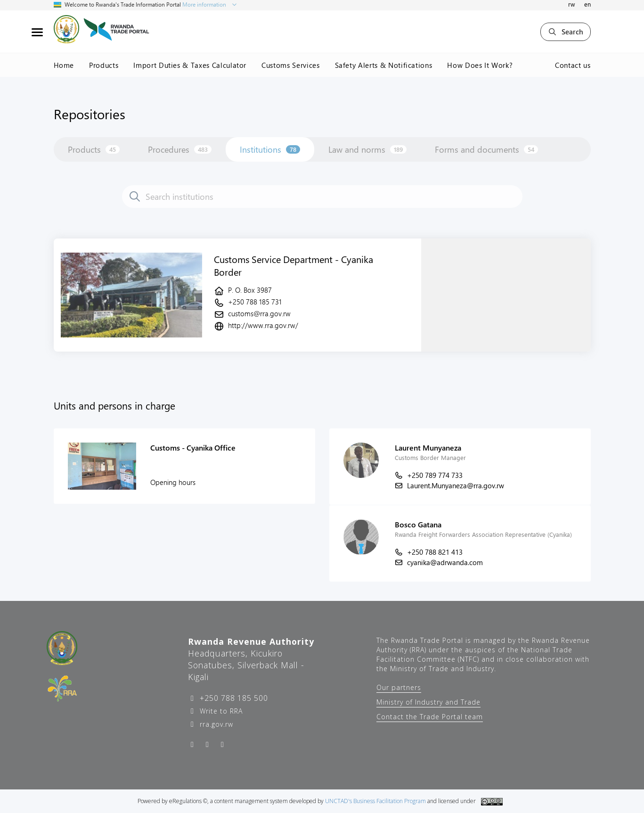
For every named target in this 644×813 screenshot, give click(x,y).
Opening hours (173, 482)
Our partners (399, 687)
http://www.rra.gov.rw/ (263, 325)
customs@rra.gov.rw (259, 313)
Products (104, 65)
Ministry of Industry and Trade (428, 702)
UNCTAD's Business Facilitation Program (375, 801)
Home (64, 65)
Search (566, 32)
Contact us (573, 65)
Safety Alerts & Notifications (384, 65)
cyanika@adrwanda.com (445, 562)
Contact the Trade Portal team (430, 717)
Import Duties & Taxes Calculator (190, 65)
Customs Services (290, 65)
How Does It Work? (480, 65)
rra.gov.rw (215, 724)
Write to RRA (220, 711)
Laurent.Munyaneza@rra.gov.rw (456, 485)
